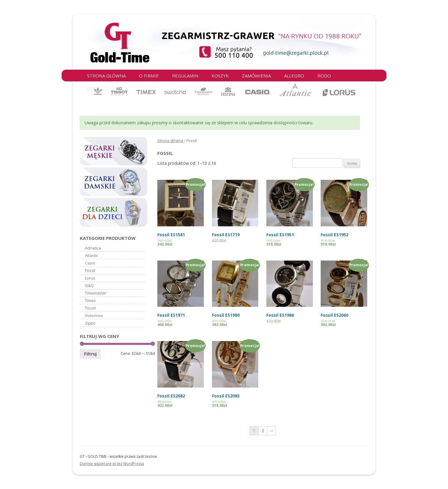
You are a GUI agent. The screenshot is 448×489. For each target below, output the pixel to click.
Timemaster (96, 293)
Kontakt (98, 89)
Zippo (90, 323)
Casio (90, 263)
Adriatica (93, 248)
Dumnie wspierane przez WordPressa (112, 464)
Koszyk (220, 76)
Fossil (90, 270)
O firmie (149, 76)
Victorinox (94, 315)
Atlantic (92, 255)
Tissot (90, 308)
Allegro (294, 76)
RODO (324, 76)
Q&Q (89, 285)
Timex (90, 300)
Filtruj (90, 354)
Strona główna (106, 76)
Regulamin (185, 76)
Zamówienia (256, 76)
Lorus (90, 278)
